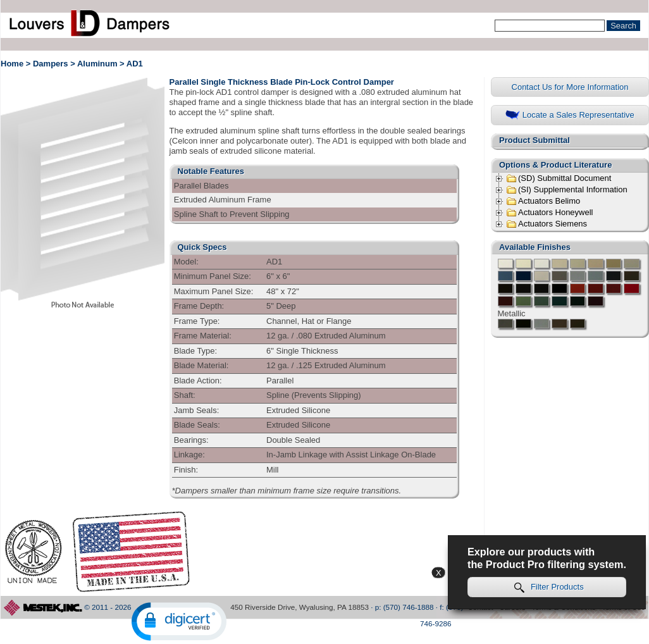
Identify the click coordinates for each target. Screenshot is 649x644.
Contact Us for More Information (570, 87)
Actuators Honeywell (550, 213)
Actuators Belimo (543, 201)
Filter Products (549, 587)
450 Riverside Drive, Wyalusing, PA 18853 (300, 607)
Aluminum (97, 64)
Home (12, 64)
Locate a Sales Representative (570, 115)
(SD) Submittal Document (559, 178)
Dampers (51, 64)
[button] (179, 622)
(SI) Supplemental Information (567, 190)
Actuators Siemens (547, 224)
